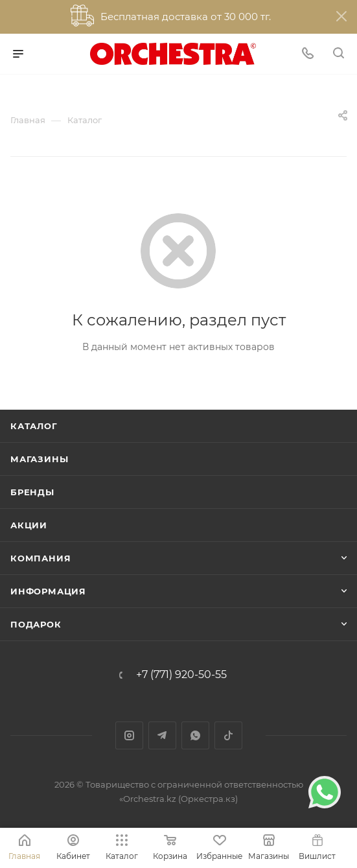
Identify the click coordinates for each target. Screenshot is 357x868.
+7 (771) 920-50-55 (181, 675)
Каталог (34, 426)
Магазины (39, 459)
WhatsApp (195, 735)
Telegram (162, 735)
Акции (29, 525)
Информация (48, 591)
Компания (40, 558)
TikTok (228, 735)
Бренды (32, 492)
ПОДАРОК (36, 624)
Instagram (129, 735)
